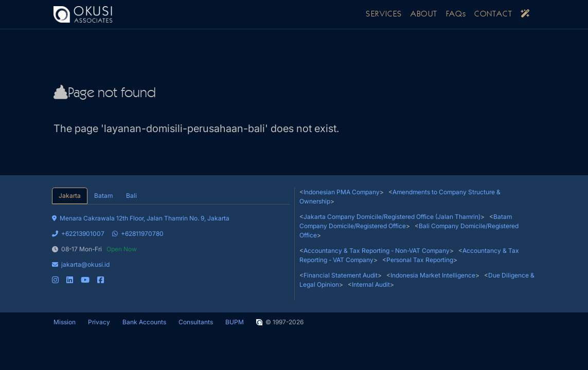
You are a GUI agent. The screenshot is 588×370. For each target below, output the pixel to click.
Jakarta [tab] (70, 196)
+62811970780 (138, 234)
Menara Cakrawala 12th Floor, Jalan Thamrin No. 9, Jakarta (141, 218)
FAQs (456, 14)
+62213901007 (78, 234)
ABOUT (424, 14)
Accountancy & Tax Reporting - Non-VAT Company (377, 251)
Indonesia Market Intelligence (433, 275)
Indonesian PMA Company (342, 192)
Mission (65, 322)
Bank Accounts (144, 322)
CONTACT (493, 14)
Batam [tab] (103, 196)
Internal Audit (371, 284)
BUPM (235, 322)
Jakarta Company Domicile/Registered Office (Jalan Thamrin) (392, 217)
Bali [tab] (131, 196)
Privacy (99, 322)
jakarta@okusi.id (81, 264)
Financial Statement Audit (341, 275)
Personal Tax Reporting (420, 260)
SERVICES (384, 14)
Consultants (196, 322)
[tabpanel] (171, 245)
